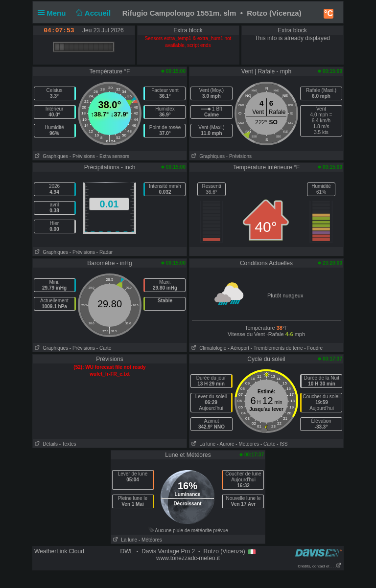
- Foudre (313, 348)
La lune (202, 444)
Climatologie (208, 348)
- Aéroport (238, 348)
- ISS (282, 444)
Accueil (93, 13)
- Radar (105, 252)
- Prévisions (82, 156)
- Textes (68, 444)
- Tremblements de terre (277, 348)
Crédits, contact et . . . (320, 566)
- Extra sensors (113, 156)
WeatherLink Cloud (59, 551)
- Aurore (226, 444)
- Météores (247, 444)
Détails (45, 444)
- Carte (104, 348)
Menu (54, 13)
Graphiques (50, 156)
